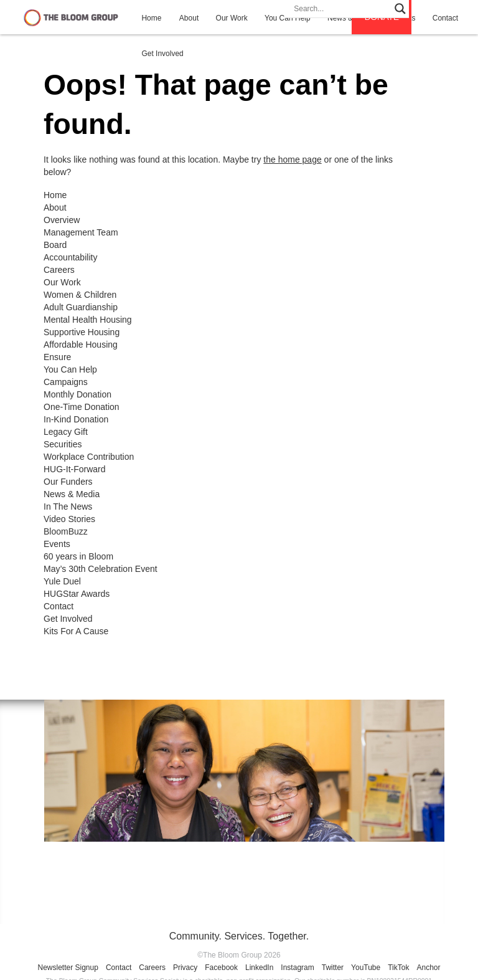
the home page (292, 159)
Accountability (70, 257)
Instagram (297, 968)
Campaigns (66, 382)
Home (151, 18)
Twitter (333, 968)
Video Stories (69, 519)
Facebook (221, 968)
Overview (62, 220)
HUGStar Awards (77, 594)
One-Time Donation (82, 407)
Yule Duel (62, 581)
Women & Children (80, 295)
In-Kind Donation (76, 419)
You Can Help (70, 369)
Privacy (185, 968)
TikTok (398, 968)
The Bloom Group (71, 17)
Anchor (428, 968)
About (189, 18)
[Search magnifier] (400, 9)
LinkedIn (259, 968)
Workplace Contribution (89, 457)
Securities (63, 444)
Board (55, 245)
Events (57, 544)
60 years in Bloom (78, 556)
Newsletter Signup (68, 968)
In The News (68, 507)
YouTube (366, 968)
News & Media (72, 494)
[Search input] (341, 9)
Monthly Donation (77, 394)
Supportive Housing (82, 332)
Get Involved (162, 54)
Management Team (81, 232)
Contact (59, 606)
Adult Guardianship (81, 307)
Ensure (57, 357)
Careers (59, 270)
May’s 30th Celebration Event (101, 569)
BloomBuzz (66, 531)
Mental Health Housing (88, 320)
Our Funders (68, 482)
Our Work (232, 18)
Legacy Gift (66, 432)
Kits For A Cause (76, 631)
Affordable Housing (81, 345)
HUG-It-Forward (75, 469)
